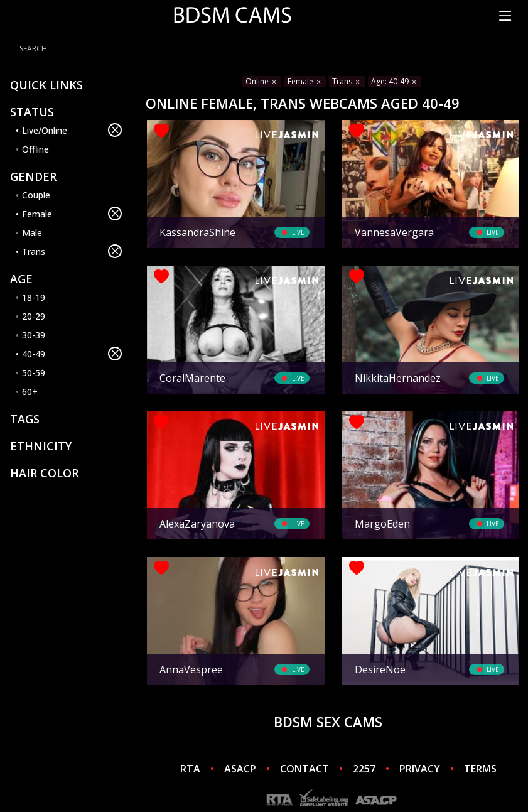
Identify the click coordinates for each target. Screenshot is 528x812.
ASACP (240, 769)
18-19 (34, 297)
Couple (36, 195)
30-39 (34, 335)
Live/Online (72, 130)
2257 (364, 769)
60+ (30, 392)
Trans (72, 251)
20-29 (34, 316)
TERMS (480, 769)
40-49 (72, 354)
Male (32, 233)
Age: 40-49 (395, 81)
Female (72, 214)
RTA (190, 769)
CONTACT (304, 769)
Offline (35, 149)
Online (262, 81)
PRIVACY (420, 769)
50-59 (34, 373)
